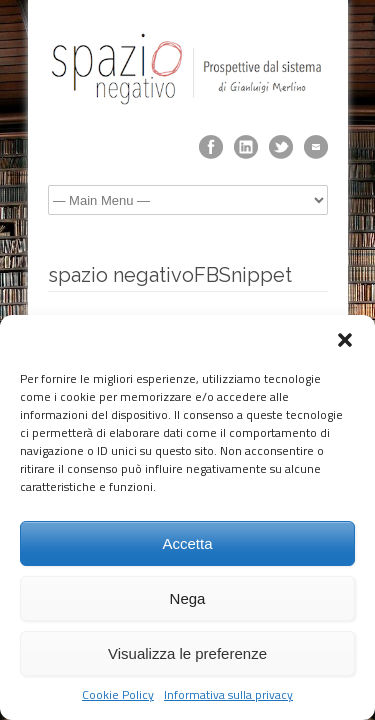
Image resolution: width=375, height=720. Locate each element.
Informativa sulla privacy (228, 695)
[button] (345, 340)
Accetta (187, 543)
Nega (188, 598)
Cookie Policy (118, 695)
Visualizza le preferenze (187, 653)
